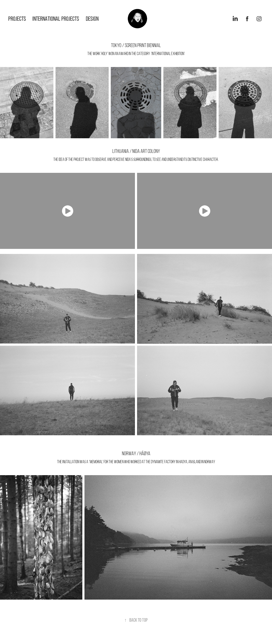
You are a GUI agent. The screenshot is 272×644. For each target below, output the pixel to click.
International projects (56, 19)
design (92, 19)
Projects (17, 19)
